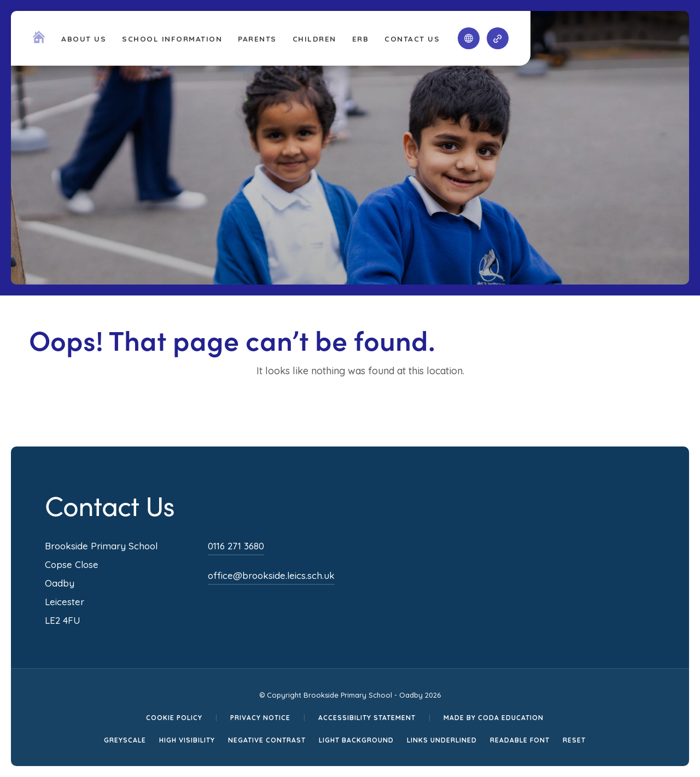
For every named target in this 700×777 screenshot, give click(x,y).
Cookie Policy (174, 718)
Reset (574, 740)
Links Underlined (442, 740)
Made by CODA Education (494, 718)
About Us (84, 39)
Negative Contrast (267, 740)
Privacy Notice (260, 718)
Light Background (356, 740)
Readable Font (520, 740)
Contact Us (412, 39)
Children (314, 39)
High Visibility (187, 740)
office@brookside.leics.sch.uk (271, 575)
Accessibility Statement (367, 718)
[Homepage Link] (39, 40)
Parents (257, 39)
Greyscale (125, 740)
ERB (361, 39)
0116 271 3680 (236, 546)
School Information (172, 39)
